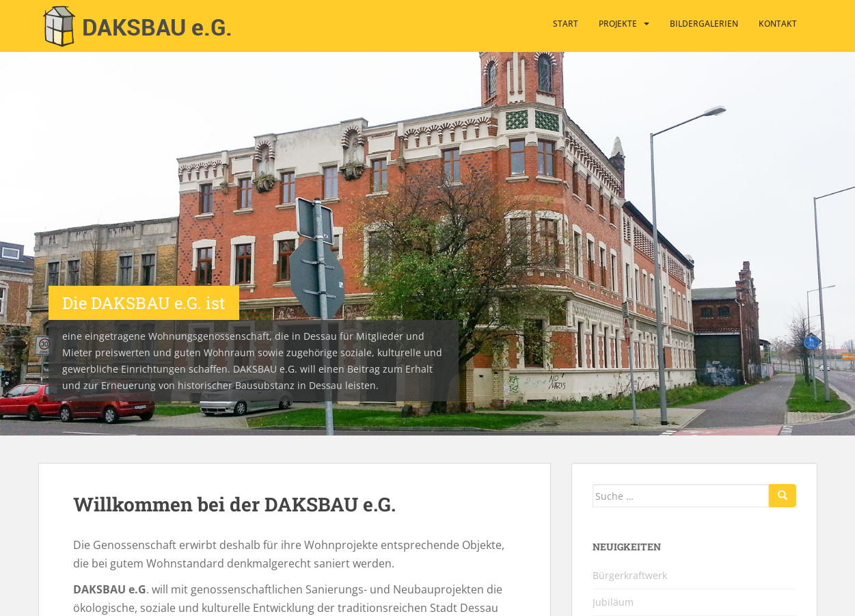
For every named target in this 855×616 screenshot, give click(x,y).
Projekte (618, 24)
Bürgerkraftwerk (630, 575)
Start (566, 24)
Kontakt (778, 24)
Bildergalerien (704, 24)
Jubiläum (613, 602)
